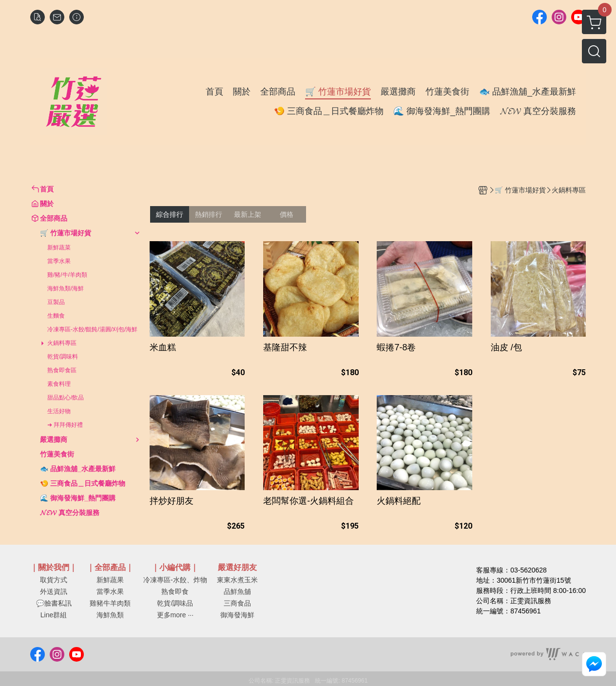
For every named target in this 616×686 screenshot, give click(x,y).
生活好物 (59, 411)
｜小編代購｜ (175, 568)
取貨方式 (54, 580)
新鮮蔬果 (110, 580)
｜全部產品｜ (110, 568)
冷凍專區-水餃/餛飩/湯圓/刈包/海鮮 (92, 329)
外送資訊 (54, 591)
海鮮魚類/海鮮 (66, 288)
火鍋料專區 (62, 343)
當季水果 (59, 261)
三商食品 (237, 603)
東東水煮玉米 (237, 580)
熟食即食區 (62, 370)
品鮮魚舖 (237, 591)
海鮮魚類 (110, 615)
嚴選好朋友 (237, 568)
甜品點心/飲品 (66, 398)
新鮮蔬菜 (59, 248)
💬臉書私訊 (54, 603)
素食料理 (59, 384)
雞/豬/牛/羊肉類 (67, 275)
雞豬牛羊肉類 (110, 603)
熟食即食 (175, 591)
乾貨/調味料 (63, 357)
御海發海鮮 (237, 615)
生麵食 (56, 316)
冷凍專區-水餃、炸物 (175, 580)
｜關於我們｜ (54, 568)
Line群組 (54, 615)
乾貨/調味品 (175, 603)
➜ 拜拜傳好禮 (65, 425)
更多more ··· (175, 615)
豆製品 (56, 302)
